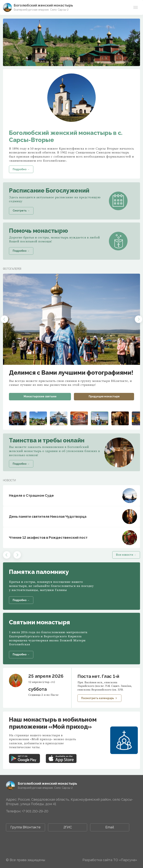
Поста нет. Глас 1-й (98, 676)
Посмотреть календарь (99, 698)
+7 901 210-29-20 (35, 811)
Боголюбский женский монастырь (43, 5)
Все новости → (126, 555)
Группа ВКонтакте (26, 827)
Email (110, 827)
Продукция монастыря (104, 396)
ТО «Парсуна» (125, 860)
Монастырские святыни (40, 396)
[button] (4, 319)
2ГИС (68, 827)
